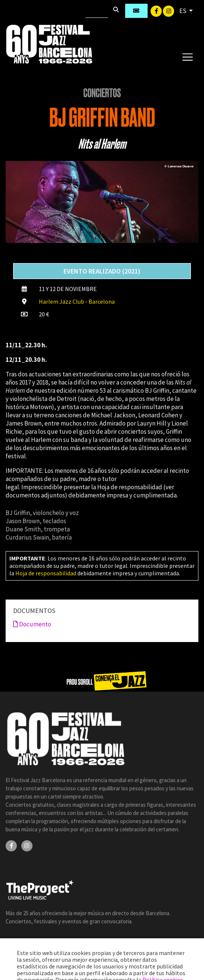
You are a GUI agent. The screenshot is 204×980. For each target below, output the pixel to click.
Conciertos (102, 93)
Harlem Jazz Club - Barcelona (77, 301)
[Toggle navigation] (187, 57)
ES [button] (183, 11)
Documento (32, 624)
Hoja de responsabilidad (46, 573)
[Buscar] (97, 11)
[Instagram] (169, 10)
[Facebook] (157, 10)
